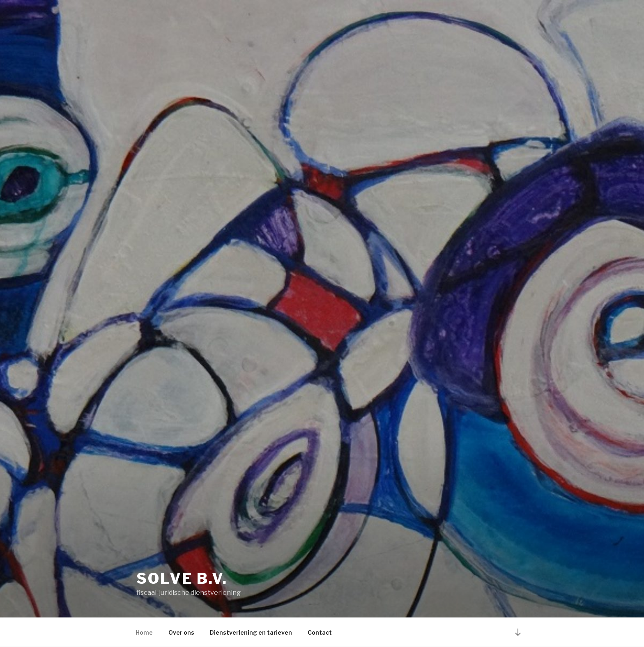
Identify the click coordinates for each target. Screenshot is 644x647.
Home (144, 632)
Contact (320, 632)
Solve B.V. (182, 578)
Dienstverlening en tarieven (251, 632)
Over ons (181, 632)
